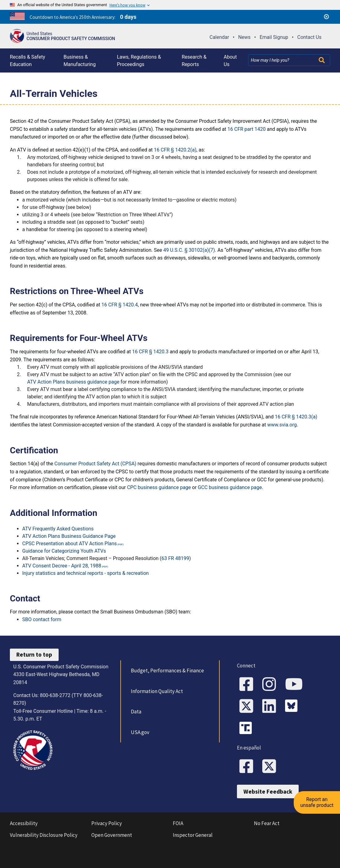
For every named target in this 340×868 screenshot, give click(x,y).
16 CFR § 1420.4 (120, 305)
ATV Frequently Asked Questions (58, 529)
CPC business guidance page (159, 487)
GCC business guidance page (230, 487)
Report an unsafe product (317, 802)
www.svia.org (282, 425)
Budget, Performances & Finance (167, 671)
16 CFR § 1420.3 (150, 352)
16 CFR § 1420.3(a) (296, 417)
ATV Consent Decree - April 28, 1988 (62, 566)
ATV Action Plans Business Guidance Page (69, 536)
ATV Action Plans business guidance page (73, 382)
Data (136, 712)
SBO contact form (42, 619)
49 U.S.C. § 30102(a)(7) (189, 250)
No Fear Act (267, 823)
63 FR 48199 (175, 558)
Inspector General (193, 835)
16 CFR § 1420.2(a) (175, 150)
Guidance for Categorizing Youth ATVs (64, 551)
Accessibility (24, 823)
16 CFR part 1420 (247, 129)
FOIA (178, 823)
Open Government (112, 835)
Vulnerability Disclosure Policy (44, 835)
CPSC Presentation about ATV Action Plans (70, 544)
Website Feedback (268, 791)
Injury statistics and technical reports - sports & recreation (85, 573)
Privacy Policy (107, 823)
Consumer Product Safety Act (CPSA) (95, 464)
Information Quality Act (157, 691)
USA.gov (140, 732)
